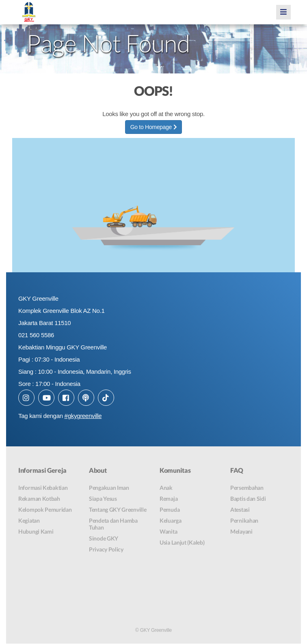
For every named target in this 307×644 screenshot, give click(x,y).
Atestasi (240, 509)
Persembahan (247, 488)
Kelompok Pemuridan (45, 509)
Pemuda (170, 509)
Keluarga (171, 520)
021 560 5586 (36, 335)
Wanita (168, 531)
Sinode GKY (104, 538)
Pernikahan (244, 520)
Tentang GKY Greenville (118, 509)
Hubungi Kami (36, 531)
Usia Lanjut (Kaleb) (182, 542)
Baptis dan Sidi (248, 499)
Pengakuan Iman (109, 488)
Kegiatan (29, 520)
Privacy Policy (106, 549)
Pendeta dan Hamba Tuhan (113, 524)
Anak (166, 488)
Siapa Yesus (103, 499)
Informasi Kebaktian (43, 488)
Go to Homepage (154, 127)
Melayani (241, 531)
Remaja (169, 499)
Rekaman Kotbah (39, 499)
